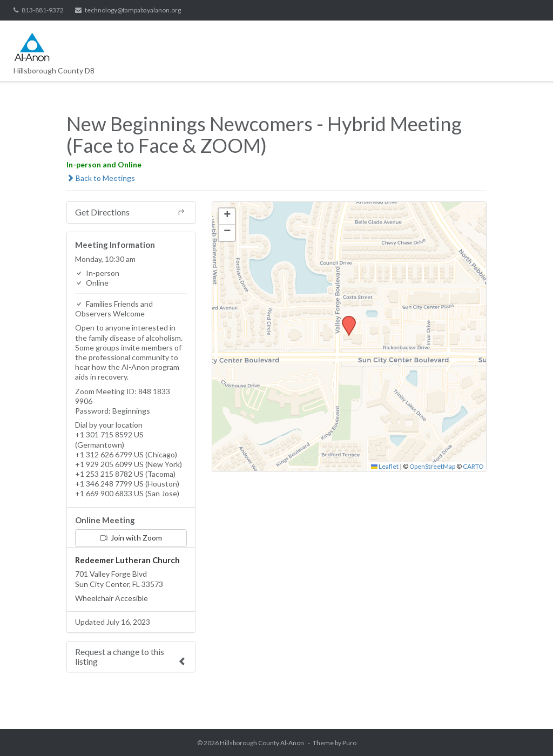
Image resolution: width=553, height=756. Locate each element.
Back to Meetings (101, 178)
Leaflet (385, 466)
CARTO (473, 466)
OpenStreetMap (432, 466)
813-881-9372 (43, 10)
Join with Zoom (131, 538)
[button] (345, 319)
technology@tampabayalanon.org (133, 10)
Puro (349, 743)
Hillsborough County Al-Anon (262, 743)
